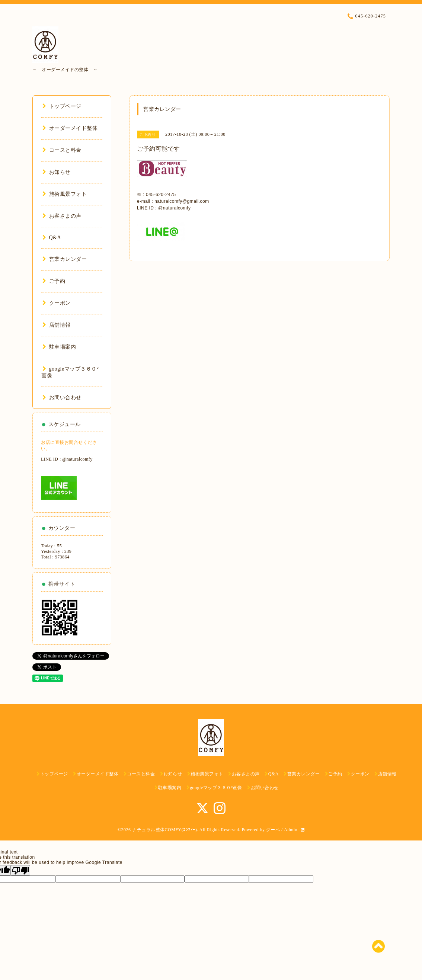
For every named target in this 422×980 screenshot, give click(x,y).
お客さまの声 (62, 216)
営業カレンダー (65, 259)
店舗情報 (57, 325)
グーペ (273, 830)
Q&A (52, 238)
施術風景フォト (65, 194)
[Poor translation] (20, 870)
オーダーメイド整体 (70, 128)
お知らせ (57, 172)
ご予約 (54, 281)
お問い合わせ (62, 398)
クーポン (57, 303)
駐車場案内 (59, 347)
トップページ (62, 106)
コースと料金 (62, 150)
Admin (291, 830)
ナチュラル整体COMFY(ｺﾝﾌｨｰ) (164, 830)
